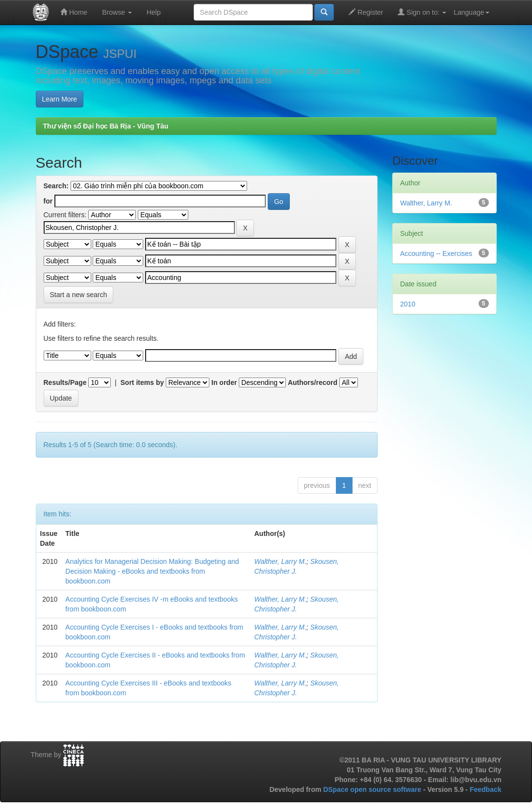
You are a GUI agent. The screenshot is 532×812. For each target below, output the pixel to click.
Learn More (60, 99)
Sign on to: (422, 12)
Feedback (486, 789)
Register (366, 12)
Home (74, 12)
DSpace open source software (373, 789)
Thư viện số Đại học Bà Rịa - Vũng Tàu (106, 126)
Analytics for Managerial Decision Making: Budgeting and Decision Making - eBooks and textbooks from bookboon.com (152, 571)
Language (471, 12)
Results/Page (65, 382)
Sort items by (142, 382)
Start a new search (79, 295)
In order (224, 382)
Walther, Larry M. (280, 561)
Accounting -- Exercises (436, 254)
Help (154, 12)
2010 (408, 304)
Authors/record (313, 382)
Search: (56, 186)
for (48, 201)
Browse (117, 12)
